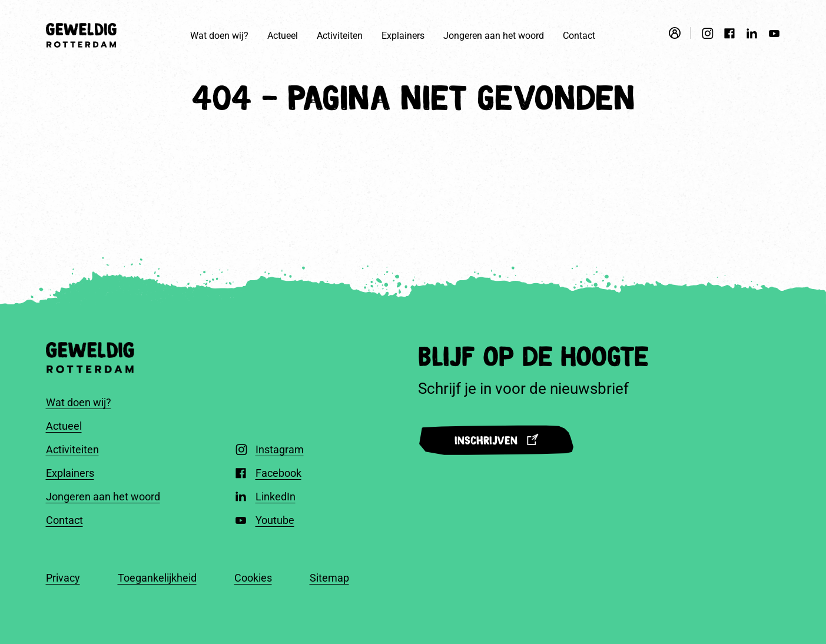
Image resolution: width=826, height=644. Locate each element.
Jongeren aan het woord (494, 36)
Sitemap (329, 578)
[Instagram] (707, 35)
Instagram (280, 449)
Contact (579, 36)
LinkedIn (276, 497)
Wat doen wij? (219, 36)
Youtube (275, 520)
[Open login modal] (680, 33)
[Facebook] (729, 35)
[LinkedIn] (752, 35)
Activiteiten (340, 36)
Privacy (63, 578)
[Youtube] (774, 35)
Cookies (253, 578)
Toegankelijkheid (157, 578)
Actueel (283, 36)
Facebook (278, 473)
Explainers (403, 36)
